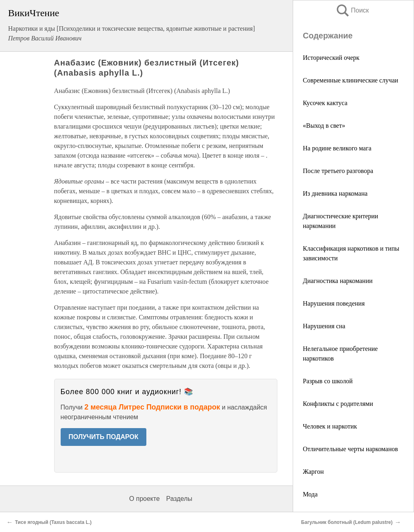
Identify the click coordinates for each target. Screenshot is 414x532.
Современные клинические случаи (351, 80)
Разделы (179, 499)
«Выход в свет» (324, 126)
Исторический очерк (331, 58)
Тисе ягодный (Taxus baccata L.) (53, 522)
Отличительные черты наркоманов (350, 449)
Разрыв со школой (328, 381)
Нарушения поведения (334, 303)
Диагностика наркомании (338, 281)
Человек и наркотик (330, 426)
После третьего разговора (338, 171)
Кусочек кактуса (325, 103)
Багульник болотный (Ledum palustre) (347, 522)
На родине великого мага (337, 148)
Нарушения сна (324, 326)
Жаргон (313, 472)
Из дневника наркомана (335, 193)
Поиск (352, 10)
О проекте (145, 499)
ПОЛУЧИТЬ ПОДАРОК (104, 437)
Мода (310, 494)
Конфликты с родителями (338, 404)
